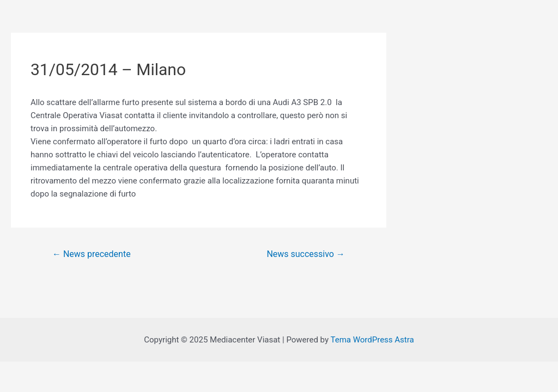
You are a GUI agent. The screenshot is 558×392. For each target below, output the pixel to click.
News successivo (305, 254)
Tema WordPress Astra (372, 340)
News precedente (92, 254)
